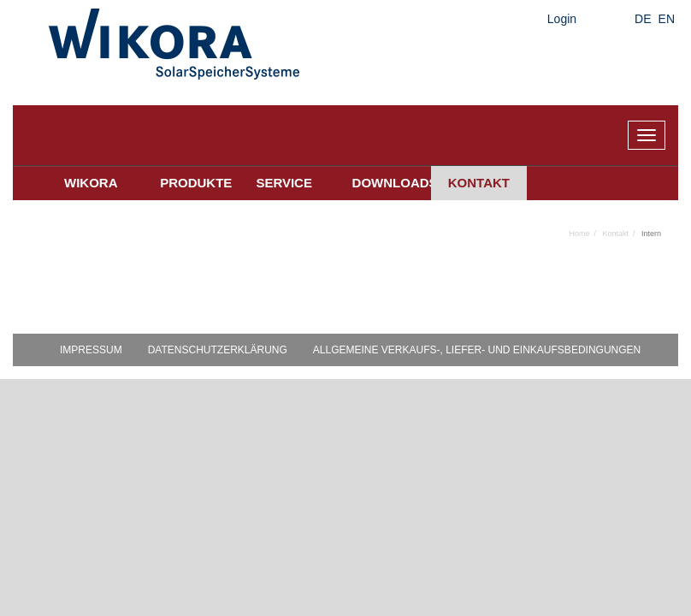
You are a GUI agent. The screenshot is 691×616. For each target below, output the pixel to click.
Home (579, 234)
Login (562, 19)
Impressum (91, 350)
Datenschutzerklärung (218, 350)
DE (643, 19)
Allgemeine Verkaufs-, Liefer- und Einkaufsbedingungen (477, 350)
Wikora (91, 183)
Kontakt (479, 183)
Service (284, 183)
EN (667, 19)
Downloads (392, 183)
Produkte (196, 183)
